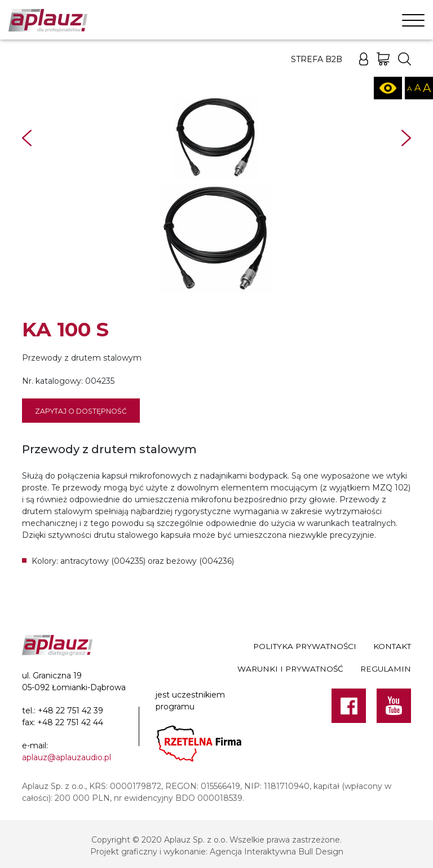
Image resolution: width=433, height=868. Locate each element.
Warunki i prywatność (290, 669)
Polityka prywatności (305, 646)
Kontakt (392, 646)
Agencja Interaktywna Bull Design (277, 852)
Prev (27, 138)
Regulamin (386, 669)
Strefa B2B (317, 59)
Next (406, 138)
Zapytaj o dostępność (81, 411)
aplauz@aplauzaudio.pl (67, 757)
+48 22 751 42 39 (70, 711)
